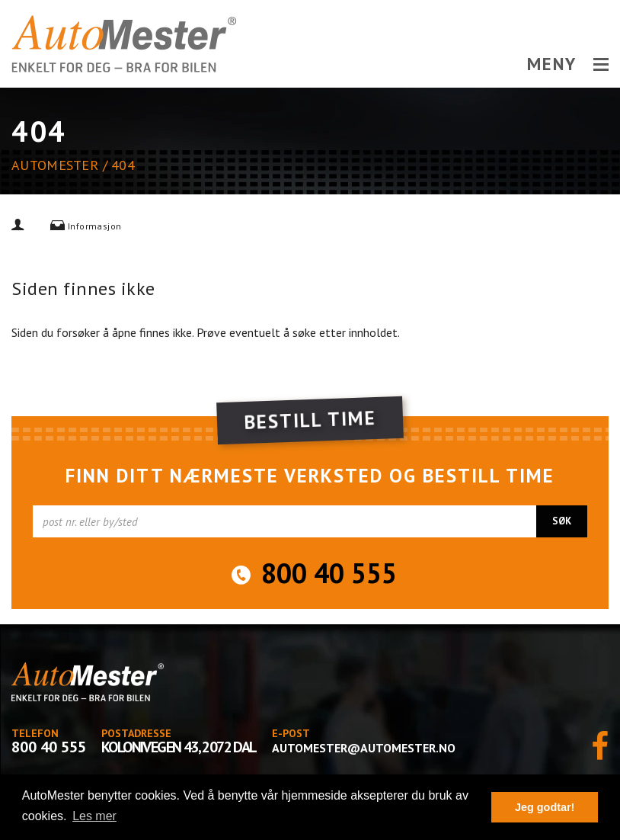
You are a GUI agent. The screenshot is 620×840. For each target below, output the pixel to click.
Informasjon (94, 226)
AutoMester (55, 165)
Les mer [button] (94, 816)
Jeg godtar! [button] (545, 807)
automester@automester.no (364, 748)
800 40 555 (329, 573)
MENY (568, 64)
